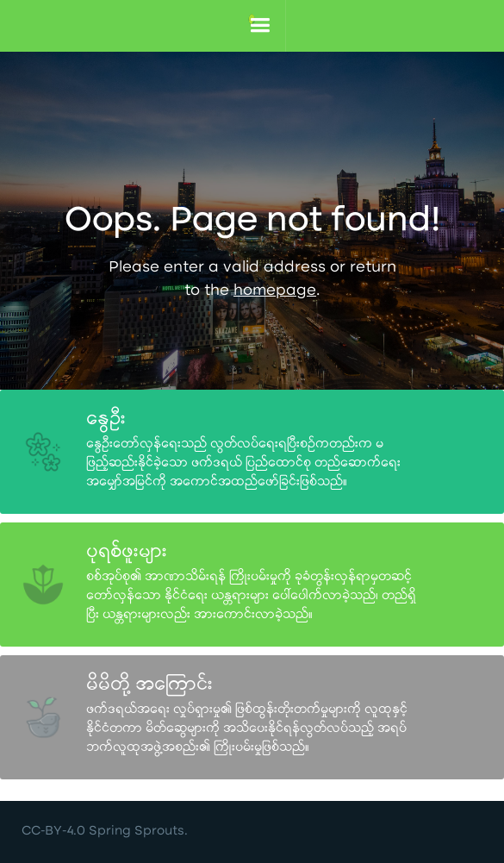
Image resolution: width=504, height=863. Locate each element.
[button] (260, 26)
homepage (275, 292)
